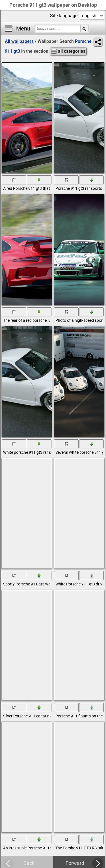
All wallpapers (19, 41)
